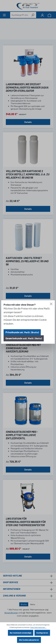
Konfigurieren (42, 633)
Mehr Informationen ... (38, 627)
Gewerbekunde (24, 338)
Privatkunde (22, 332)
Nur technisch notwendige (21, 633)
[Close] (51, 304)
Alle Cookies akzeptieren (29, 640)
